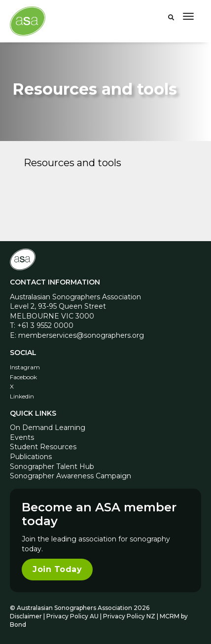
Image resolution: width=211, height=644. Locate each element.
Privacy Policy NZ (130, 616)
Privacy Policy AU (72, 616)
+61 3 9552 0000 (45, 325)
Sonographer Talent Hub (52, 466)
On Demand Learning (48, 428)
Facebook (23, 377)
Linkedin (22, 396)
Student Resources (43, 447)
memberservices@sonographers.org (81, 335)
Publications (31, 457)
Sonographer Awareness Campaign (70, 476)
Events (22, 437)
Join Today (57, 569)
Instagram (25, 367)
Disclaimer (26, 616)
